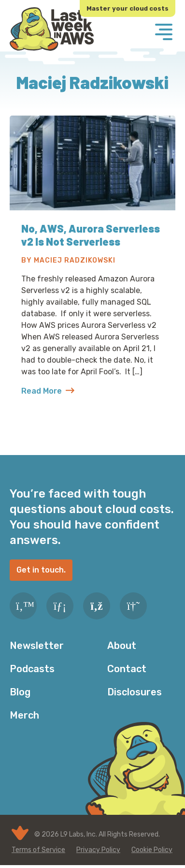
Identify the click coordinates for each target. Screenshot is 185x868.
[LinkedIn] (60, 606)
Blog (20, 692)
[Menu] (164, 33)
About (122, 646)
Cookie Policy (152, 850)
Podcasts (32, 669)
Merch (24, 715)
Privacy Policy (98, 850)
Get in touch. (41, 570)
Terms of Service (38, 850)
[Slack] (133, 606)
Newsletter (37, 646)
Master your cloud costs (128, 8)
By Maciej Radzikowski (68, 260)
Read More (48, 391)
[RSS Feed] (97, 606)
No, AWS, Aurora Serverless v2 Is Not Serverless (91, 235)
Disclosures (135, 692)
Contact (127, 669)
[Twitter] (23, 606)
